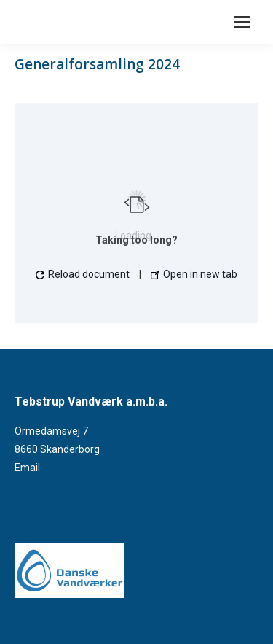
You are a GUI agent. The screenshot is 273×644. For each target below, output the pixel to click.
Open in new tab (194, 274)
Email (27, 468)
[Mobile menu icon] (242, 22)
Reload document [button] (83, 274)
